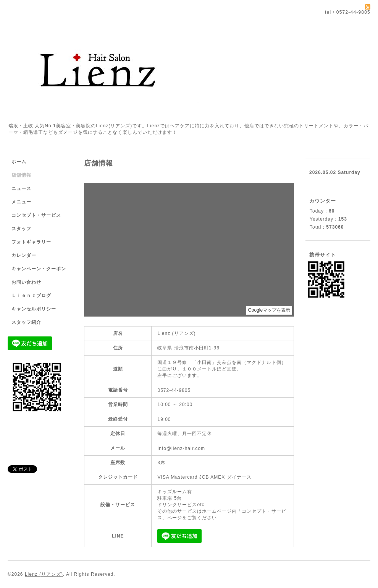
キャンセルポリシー (34, 309)
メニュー (21, 202)
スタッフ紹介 (26, 322)
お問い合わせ (26, 282)
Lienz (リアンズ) (44, 574)
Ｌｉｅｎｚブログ (31, 296)
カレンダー (24, 255)
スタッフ (21, 229)
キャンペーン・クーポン (39, 269)
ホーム (19, 162)
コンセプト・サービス (36, 215)
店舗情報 (21, 175)
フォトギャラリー (31, 242)
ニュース (21, 188)
